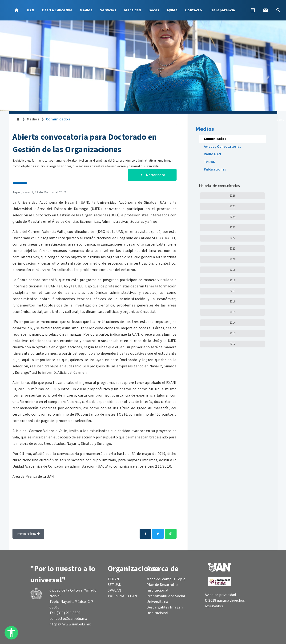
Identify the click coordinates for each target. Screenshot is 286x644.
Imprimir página (28, 534)
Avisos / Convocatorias (223, 147)
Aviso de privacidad (220, 595)
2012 (232, 344)
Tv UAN (210, 162)
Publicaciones (215, 169)
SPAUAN (115, 590)
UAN (31, 10)
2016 (232, 302)
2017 (232, 291)
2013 (232, 333)
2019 (232, 270)
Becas (154, 10)
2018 (232, 280)
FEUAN (114, 579)
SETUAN (115, 585)
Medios (86, 10)
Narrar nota (152, 175)
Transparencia (222, 10)
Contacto (194, 10)
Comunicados (58, 119)
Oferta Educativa (57, 10)
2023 (232, 227)
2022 (232, 238)
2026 (232, 196)
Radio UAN (213, 154)
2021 (232, 249)
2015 (232, 312)
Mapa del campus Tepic (166, 579)
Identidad (132, 10)
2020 (232, 259)
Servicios (108, 10)
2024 (232, 217)
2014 (232, 323)
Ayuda (172, 10)
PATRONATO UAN (123, 596)
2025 (232, 206)
